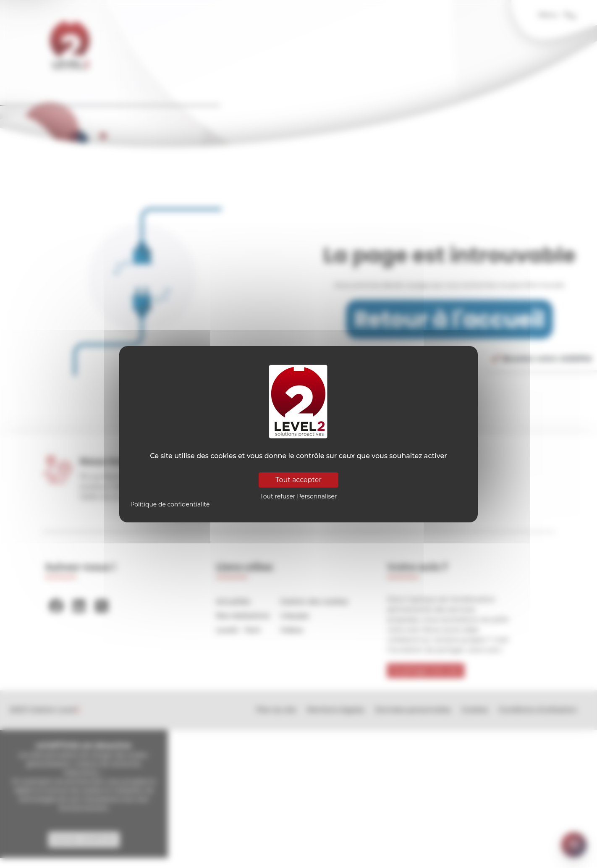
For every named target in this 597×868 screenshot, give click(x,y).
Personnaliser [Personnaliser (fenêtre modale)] (317, 496)
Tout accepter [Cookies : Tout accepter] (298, 480)
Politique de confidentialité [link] (170, 504)
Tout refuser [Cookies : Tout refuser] (278, 496)
